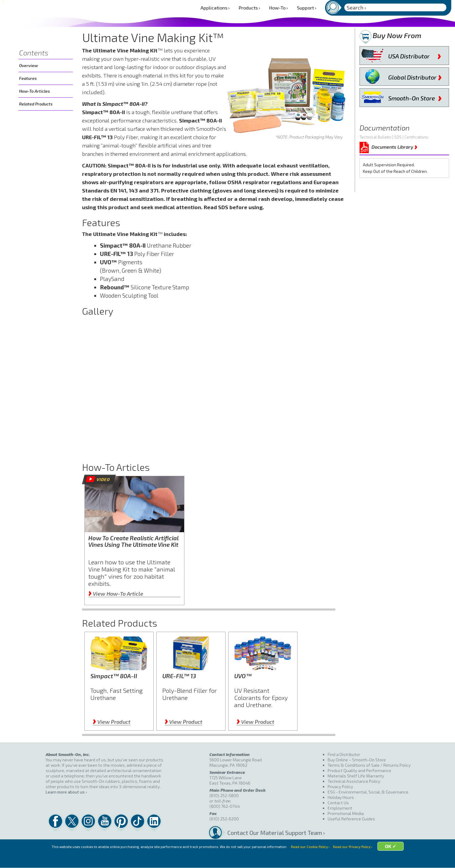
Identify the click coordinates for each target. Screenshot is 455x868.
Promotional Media (346, 813)
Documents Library (394, 146)
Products (249, 8)
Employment (340, 808)
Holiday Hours (341, 797)
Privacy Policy (340, 787)
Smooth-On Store (415, 97)
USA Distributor (415, 55)
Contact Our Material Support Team (275, 833)
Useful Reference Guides (351, 819)
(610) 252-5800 (224, 795)
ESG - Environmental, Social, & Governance (368, 792)
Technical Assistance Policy (354, 781)
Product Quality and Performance (359, 770)
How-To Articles (34, 91)
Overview (28, 65)
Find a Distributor (344, 754)
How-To (279, 8)
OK (404, 860)
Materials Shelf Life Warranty (356, 776)
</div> (214, 386)
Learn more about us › (66, 792)
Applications (215, 8)
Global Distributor (415, 76)
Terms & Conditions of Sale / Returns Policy (369, 765)
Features (28, 78)
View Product (112, 722)
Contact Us (338, 803)
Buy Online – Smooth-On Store (357, 760)
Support (307, 8)
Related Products (36, 104)
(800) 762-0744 (225, 806)
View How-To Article (116, 594)
